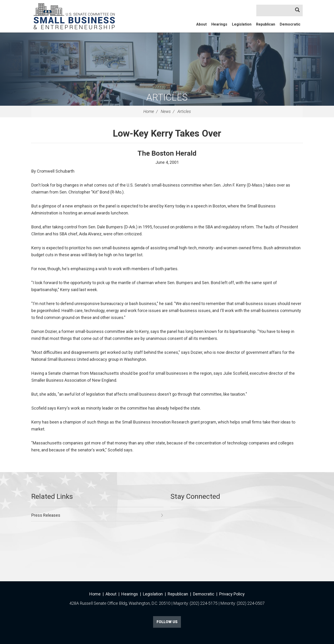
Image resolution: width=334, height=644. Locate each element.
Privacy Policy (232, 594)
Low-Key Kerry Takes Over (167, 133)
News (166, 111)
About (201, 24)
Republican (266, 24)
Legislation (242, 24)
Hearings (219, 24)
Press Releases (46, 515)
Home (149, 111)
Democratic (290, 24)
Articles (167, 97)
